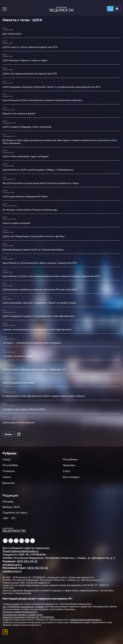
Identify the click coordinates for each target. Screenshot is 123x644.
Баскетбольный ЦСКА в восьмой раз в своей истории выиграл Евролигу (42, 100)
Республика (70, 459)
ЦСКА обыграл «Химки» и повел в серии (25, 60)
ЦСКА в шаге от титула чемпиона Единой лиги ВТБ (30, 47)
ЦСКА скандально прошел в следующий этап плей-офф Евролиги (38, 316)
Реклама (8, 501)
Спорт (67, 471)
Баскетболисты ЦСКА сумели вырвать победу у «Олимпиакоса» (38, 170)
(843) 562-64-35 (38, 568)
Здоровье (69, 465)
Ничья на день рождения (16, 223)
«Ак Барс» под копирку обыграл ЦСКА (24, 409)
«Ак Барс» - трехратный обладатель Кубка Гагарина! (32, 343)
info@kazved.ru (12, 565)
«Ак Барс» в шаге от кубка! (17, 356)
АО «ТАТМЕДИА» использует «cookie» (23, 606)
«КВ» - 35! (9, 518)
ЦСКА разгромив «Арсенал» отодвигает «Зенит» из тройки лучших (39, 303)
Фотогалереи (71, 477)
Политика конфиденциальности (20, 612)
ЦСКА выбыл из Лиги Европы (19, 422)
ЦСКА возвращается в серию (19, 383)
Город (6, 459)
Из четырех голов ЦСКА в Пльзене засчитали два (30, 210)
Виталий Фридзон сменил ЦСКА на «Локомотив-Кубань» (33, 250)
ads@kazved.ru (12, 571)
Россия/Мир (10, 465)
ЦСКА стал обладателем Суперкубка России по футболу (34, 236)
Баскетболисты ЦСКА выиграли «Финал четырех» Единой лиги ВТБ (40, 263)
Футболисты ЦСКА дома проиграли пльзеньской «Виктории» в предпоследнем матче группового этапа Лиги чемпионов (60, 142)
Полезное (9, 471)
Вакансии (9, 483)
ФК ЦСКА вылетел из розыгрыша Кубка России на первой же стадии (41, 183)
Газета (7, 477)
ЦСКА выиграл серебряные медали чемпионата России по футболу (40, 289)
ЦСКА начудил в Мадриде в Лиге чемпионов (27, 127)
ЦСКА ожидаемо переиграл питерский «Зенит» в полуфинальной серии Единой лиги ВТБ (51, 87)
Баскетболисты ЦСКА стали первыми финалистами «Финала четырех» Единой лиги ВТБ (51, 276)
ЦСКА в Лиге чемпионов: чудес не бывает (26, 156)
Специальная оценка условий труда (22, 614)
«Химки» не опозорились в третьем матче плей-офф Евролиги (37, 329)
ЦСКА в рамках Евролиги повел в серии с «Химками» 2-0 (34, 369)
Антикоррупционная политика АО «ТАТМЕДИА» (28, 617)
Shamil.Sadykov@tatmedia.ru (21, 551)
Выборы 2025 (11, 507)
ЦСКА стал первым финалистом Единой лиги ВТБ (30, 74)
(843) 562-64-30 (27, 561)
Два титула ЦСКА (12, 34)
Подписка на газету (15, 513)
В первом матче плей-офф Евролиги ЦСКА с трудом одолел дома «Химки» (44, 396)
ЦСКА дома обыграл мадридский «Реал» (25, 196)
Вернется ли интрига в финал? (19, 113)
